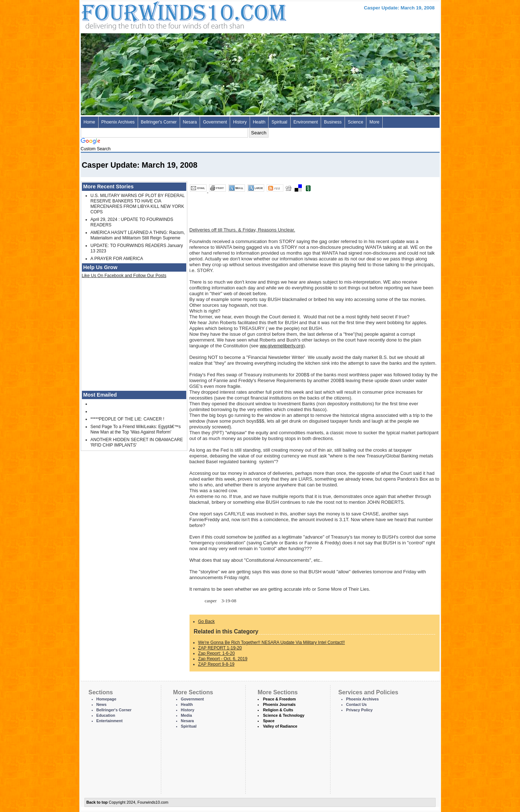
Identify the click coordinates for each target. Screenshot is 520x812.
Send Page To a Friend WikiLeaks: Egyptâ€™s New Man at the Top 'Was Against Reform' (136, 429)
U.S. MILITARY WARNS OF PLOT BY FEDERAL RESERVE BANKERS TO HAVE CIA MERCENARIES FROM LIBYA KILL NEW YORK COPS (138, 204)
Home (90, 122)
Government (215, 122)
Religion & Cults (278, 710)
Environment (306, 122)
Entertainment (110, 721)
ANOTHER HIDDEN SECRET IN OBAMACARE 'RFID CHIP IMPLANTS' (137, 442)
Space (269, 721)
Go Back (207, 621)
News (101, 704)
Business (333, 122)
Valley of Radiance (280, 726)
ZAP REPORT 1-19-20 (220, 648)
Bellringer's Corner (159, 122)
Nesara (190, 122)
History (240, 122)
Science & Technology (284, 715)
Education (106, 715)
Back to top (97, 802)
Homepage (106, 699)
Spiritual (279, 122)
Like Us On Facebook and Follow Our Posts (124, 276)
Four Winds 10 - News (153, 14)
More (374, 122)
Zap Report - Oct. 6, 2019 (223, 659)
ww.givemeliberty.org (282, 346)
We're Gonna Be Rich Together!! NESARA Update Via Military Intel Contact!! (272, 643)
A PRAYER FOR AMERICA (117, 259)
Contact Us (356, 704)
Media (186, 715)
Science (356, 122)
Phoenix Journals (279, 704)
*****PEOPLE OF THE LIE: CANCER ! (128, 419)
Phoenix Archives (118, 122)
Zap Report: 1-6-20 (217, 653)
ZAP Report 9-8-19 (217, 664)
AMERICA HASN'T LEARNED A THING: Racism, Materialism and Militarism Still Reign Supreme (138, 235)
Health (259, 122)
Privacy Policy (359, 710)
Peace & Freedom (280, 699)
